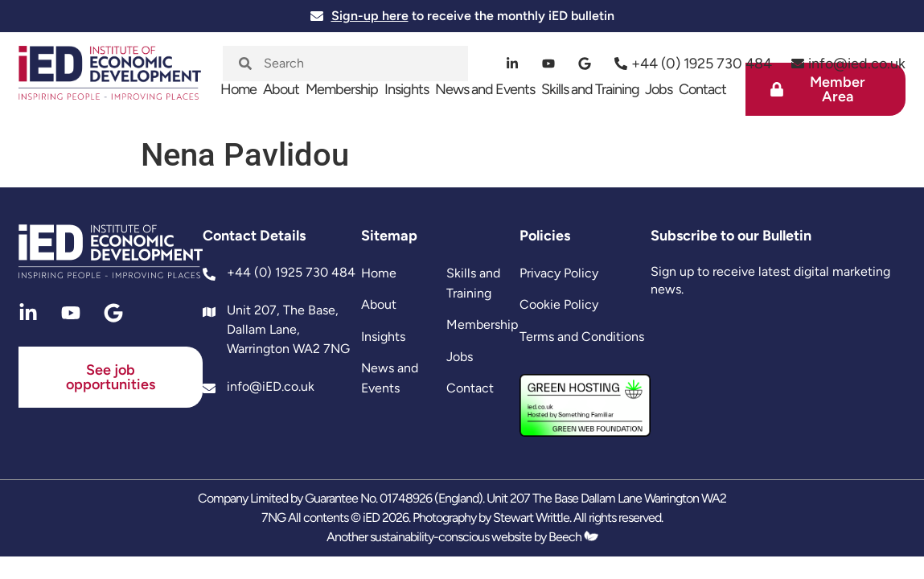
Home (238, 89)
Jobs (659, 89)
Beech (573, 537)
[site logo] (110, 81)
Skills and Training (590, 89)
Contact (702, 89)
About (281, 89)
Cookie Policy (559, 304)
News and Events (485, 89)
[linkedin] (513, 64)
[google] (585, 64)
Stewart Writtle (531, 517)
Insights (407, 89)
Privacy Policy (559, 273)
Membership (342, 89)
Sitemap (389, 236)
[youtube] (549, 64)
